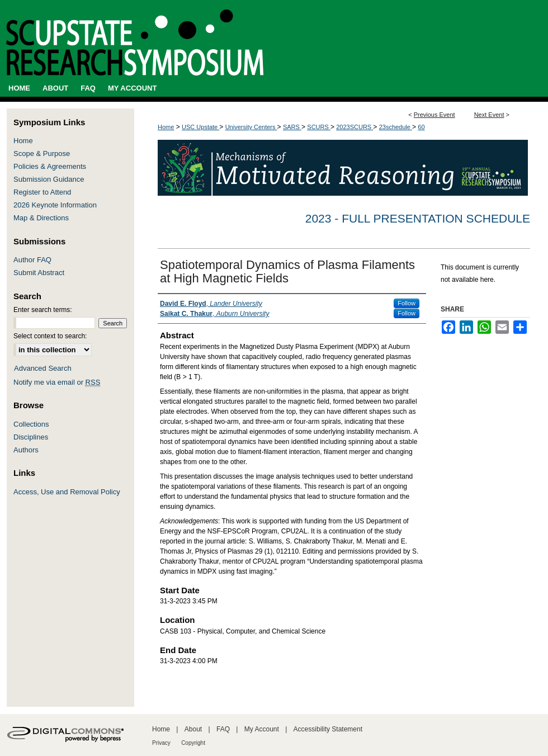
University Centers (251, 127)
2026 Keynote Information (55, 205)
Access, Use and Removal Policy (67, 492)
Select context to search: (50, 336)
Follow (407, 303)
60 (421, 127)
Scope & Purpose (42, 153)
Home (166, 127)
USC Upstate (200, 127)
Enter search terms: (43, 310)
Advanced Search (43, 368)
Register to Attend (42, 192)
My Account (262, 729)
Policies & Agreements (50, 166)
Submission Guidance (49, 179)
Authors (26, 450)
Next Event (489, 115)
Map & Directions (41, 218)
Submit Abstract (39, 273)
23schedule (396, 127)
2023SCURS (355, 127)
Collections (31, 424)
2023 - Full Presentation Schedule (418, 218)
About (193, 729)
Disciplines (31, 437)
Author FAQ (32, 260)
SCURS (319, 127)
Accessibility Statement (328, 729)
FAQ (223, 729)
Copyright (193, 743)
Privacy (161, 743)
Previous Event (434, 115)
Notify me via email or (57, 382)
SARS (292, 127)
